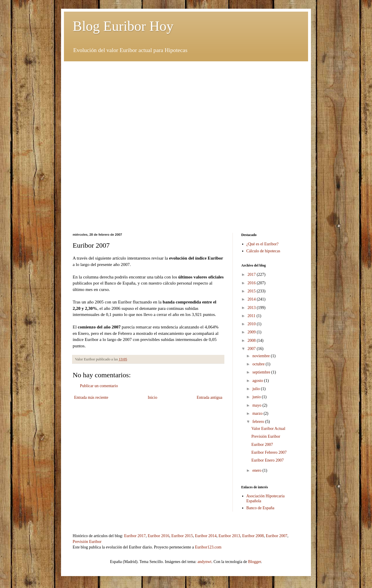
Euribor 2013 (229, 536)
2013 (252, 308)
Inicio (152, 397)
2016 (252, 283)
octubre (259, 364)
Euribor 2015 (182, 536)
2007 (252, 349)
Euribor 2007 (262, 445)
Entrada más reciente (91, 397)
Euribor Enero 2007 (268, 460)
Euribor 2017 (135, 536)
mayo (257, 405)
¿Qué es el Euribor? (263, 244)
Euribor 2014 (206, 536)
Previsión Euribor (266, 436)
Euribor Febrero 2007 (269, 452)
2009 (252, 332)
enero (257, 470)
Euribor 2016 (158, 536)
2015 (252, 291)
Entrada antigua (210, 397)
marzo (258, 413)
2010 (252, 324)
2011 (252, 316)
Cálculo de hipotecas (263, 251)
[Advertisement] (186, 102)
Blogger (255, 562)
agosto (258, 381)
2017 (252, 275)
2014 (252, 299)
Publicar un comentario (99, 386)
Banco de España (260, 508)
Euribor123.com (208, 547)
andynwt (204, 562)
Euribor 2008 (253, 536)
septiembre (262, 372)
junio (257, 397)
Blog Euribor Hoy (123, 26)
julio (256, 389)
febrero (259, 422)
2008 (252, 341)
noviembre (261, 356)
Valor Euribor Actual (268, 429)
